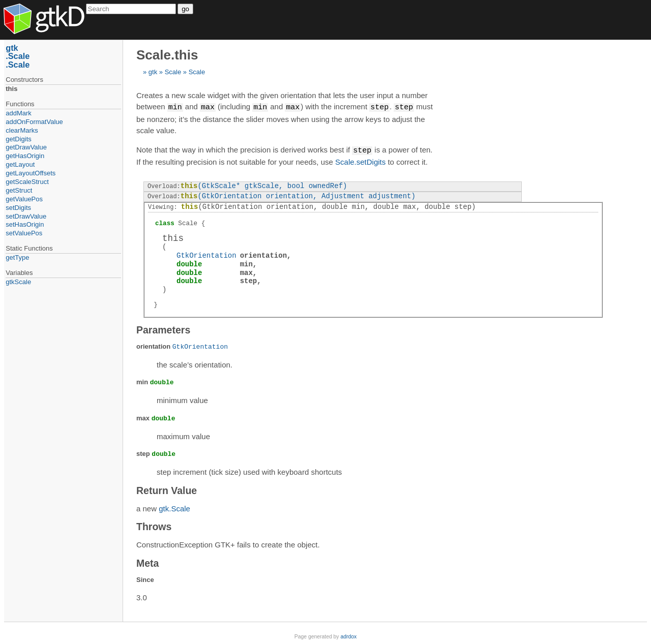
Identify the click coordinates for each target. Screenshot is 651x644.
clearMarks (22, 130)
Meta (147, 562)
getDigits (19, 139)
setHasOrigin (25, 224)
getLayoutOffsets (31, 173)
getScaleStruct (27, 182)
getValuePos (24, 199)
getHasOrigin (25, 156)
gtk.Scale (174, 508)
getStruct (19, 190)
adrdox (348, 636)
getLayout (20, 164)
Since (145, 579)
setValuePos (24, 233)
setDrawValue (26, 216)
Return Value (167, 489)
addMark (19, 113)
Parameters (163, 329)
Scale (173, 72)
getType (17, 257)
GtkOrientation (206, 254)
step (249, 280)
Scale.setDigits (360, 161)
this (11, 89)
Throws (154, 526)
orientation (263, 254)
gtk (153, 72)
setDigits (18, 208)
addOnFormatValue (34, 122)
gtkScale (18, 282)
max (246, 272)
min (246, 263)
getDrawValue (26, 147)
